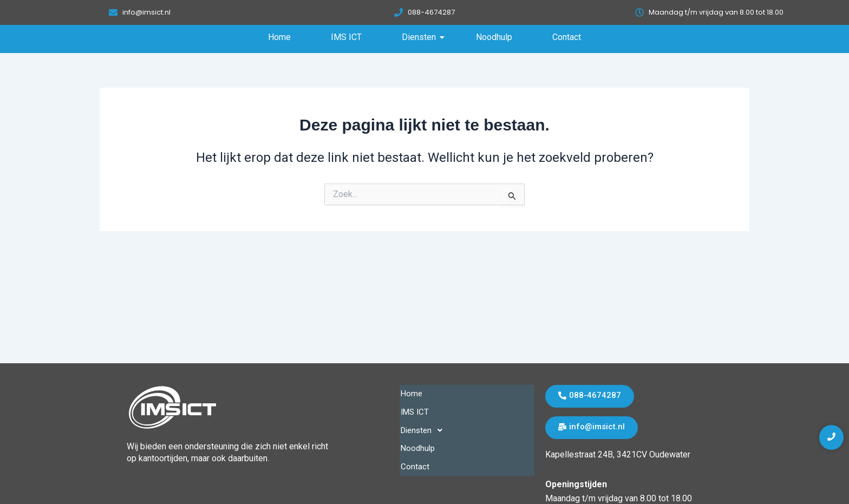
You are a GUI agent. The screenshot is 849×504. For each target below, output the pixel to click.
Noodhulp (494, 37)
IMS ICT (346, 37)
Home (279, 37)
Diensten (422, 37)
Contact (567, 37)
